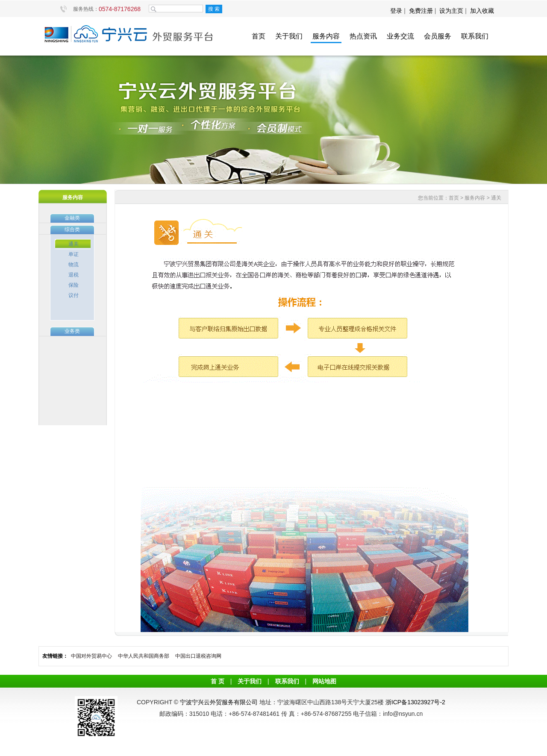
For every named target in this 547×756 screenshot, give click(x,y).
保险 (74, 285)
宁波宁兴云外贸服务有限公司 (219, 702)
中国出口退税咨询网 (198, 656)
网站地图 (324, 681)
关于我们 (289, 36)
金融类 (72, 218)
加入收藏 (482, 11)
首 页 (218, 681)
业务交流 (400, 36)
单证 (74, 254)
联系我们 (475, 36)
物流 (74, 265)
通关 (74, 244)
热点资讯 (363, 36)
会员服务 (438, 36)
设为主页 (451, 11)
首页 (259, 36)
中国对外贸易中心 (91, 656)
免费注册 (421, 11)
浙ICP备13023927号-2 (415, 702)
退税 (74, 275)
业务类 (72, 331)
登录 (397, 11)
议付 (74, 295)
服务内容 (326, 36)
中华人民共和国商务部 (144, 656)
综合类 (72, 229)
